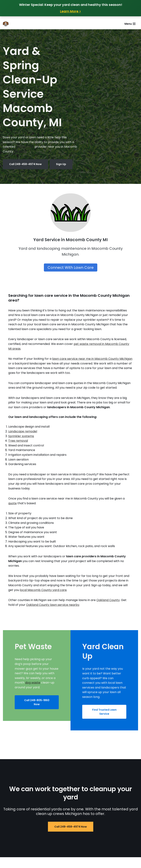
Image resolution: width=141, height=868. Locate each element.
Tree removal (18, 441)
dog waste (33, 683)
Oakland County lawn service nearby (53, 605)
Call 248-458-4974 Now (25, 164)
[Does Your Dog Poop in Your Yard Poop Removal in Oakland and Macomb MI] (7, 24)
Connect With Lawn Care (71, 267)
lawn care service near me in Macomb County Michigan (92, 359)
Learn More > (70, 11)
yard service (25, 147)
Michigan (20, 151)
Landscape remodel (23, 431)
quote (12, 503)
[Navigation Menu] (130, 24)
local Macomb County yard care (43, 590)
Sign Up (61, 164)
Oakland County (108, 600)
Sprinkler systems (21, 436)
